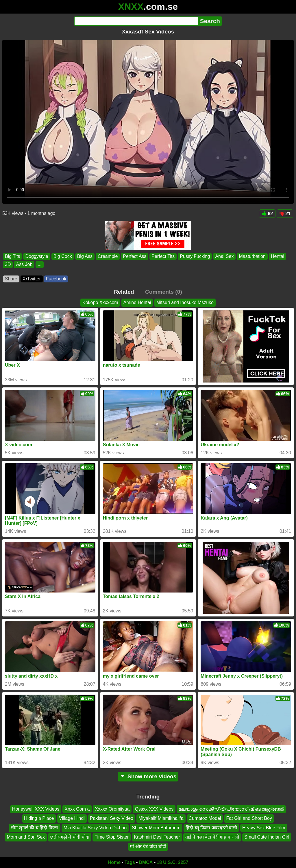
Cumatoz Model (205, 818)
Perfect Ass (135, 256)
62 (267, 214)
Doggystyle (37, 256)
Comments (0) (164, 292)
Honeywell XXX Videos (36, 809)
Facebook (56, 279)
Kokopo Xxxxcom (100, 302)
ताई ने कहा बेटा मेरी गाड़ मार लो (212, 837)
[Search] (136, 21)
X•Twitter (32, 279)
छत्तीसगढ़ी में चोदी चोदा (70, 837)
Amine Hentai (137, 302)
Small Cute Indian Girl (267, 837)
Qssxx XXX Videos (154, 809)
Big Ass (85, 256)
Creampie (108, 256)
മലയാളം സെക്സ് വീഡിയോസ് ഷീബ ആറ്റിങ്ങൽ (231, 809)
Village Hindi (72, 818)
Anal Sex (224, 256)
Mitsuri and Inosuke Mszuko (185, 302)
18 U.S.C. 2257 (172, 862)
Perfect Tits (163, 256)
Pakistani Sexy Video (112, 818)
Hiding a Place (39, 818)
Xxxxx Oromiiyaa (112, 809)
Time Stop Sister (112, 837)
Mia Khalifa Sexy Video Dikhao (95, 827)
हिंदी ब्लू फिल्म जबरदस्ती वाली (211, 827)
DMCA (146, 862)
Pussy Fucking (195, 256)
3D (8, 265)
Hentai (277, 256)
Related (124, 292)
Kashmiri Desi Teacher (157, 837)
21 (285, 214)
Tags (130, 862)
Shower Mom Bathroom (156, 827)
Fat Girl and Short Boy (249, 818)
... (39, 265)
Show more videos (148, 776)
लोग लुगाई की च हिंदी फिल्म (34, 827)
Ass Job (24, 265)
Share (11, 279)
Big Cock (63, 256)
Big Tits (12, 256)
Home (114, 862)
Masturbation (252, 256)
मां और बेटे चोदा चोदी (148, 846)
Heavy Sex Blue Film (264, 827)
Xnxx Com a (77, 809)
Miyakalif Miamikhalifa (161, 818)
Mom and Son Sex (26, 837)
